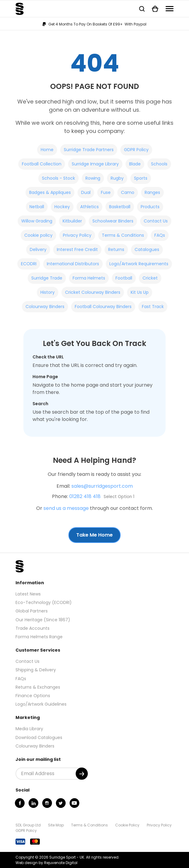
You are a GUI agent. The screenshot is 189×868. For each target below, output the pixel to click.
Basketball (120, 207)
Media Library (29, 729)
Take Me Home (94, 535)
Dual (86, 192)
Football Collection (42, 164)
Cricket (150, 278)
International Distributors (73, 264)
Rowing (93, 178)
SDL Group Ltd (28, 825)
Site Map (56, 825)
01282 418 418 (85, 496)
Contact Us (156, 221)
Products (150, 207)
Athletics (89, 207)
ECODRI (29, 264)
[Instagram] (47, 803)
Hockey (62, 207)
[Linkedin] (33, 803)
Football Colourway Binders (103, 307)
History (48, 292)
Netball (37, 207)
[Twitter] (61, 803)
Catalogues (147, 249)
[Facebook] (20, 803)
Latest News (28, 594)
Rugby (117, 178)
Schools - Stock (58, 178)
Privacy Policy (77, 235)
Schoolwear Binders (113, 221)
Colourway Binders (45, 307)
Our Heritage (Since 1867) (43, 620)
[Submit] (82, 774)
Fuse (106, 192)
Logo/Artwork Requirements (139, 264)
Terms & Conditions (123, 235)
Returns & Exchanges (38, 687)
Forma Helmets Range (39, 637)
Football (124, 278)
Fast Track (153, 307)
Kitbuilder (72, 221)
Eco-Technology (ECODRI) (44, 602)
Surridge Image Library (95, 164)
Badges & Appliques (50, 192)
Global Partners (32, 611)
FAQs (160, 235)
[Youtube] (74, 803)
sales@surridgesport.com (102, 486)
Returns (116, 249)
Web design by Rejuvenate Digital (46, 863)
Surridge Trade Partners (89, 150)
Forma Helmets (89, 278)
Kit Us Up (140, 292)
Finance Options (33, 696)
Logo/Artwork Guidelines (41, 704)
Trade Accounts (33, 628)
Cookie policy (38, 235)
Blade (135, 164)
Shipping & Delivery (36, 670)
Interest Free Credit (77, 249)
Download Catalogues (39, 737)
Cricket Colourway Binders (93, 292)
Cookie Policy (127, 825)
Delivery (38, 249)
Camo (128, 192)
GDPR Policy (136, 150)
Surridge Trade (47, 278)
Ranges (152, 192)
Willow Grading (37, 221)
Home (47, 150)
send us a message (66, 508)
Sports (141, 178)
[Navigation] (170, 9)
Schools (159, 164)
